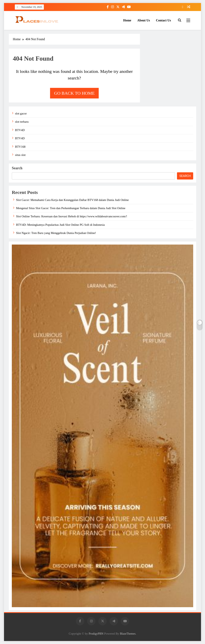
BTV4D (20, 130)
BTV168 (20, 147)
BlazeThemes (128, 634)
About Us (144, 20)
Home (127, 20)
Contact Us (163, 20)
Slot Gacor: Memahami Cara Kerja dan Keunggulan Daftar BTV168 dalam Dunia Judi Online (72, 200)
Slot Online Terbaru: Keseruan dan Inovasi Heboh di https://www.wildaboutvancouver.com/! (72, 216)
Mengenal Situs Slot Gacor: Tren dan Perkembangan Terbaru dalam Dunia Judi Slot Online (71, 208)
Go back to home (74, 93)
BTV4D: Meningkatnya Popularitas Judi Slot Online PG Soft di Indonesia (60, 225)
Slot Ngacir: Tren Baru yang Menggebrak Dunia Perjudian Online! (56, 233)
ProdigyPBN (96, 634)
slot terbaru (22, 122)
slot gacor (21, 113)
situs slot (20, 155)
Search (17, 168)
